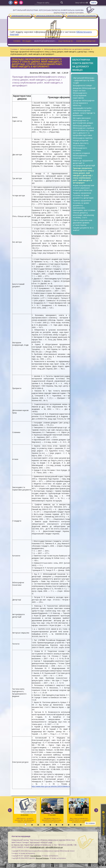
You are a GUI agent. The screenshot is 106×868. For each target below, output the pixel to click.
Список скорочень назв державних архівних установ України (83, 223)
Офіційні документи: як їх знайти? (83, 229)
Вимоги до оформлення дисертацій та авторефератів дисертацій (84, 163)
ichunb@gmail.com (37, 847)
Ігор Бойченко (36, 856)
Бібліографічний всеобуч (31, 49)
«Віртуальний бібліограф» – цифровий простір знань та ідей (84, 80)
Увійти (94, 3)
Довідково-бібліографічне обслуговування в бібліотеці (84, 103)
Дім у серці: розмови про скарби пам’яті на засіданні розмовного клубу (79, 810)
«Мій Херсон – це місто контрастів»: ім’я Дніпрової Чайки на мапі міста (25, 810)
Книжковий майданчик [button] (87, 41)
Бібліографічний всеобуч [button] (45, 41)
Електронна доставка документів (80, 16)
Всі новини (90, 823)
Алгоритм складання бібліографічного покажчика (81, 155)
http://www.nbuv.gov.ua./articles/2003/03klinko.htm (52, 786)
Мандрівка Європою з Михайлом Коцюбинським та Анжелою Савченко (52, 810)
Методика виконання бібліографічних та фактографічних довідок (83, 120)
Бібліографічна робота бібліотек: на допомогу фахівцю (67, 49)
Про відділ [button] (27, 41)
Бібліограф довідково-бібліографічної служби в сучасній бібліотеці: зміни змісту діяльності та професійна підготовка (83, 130)
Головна (14, 49)
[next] (96, 810)
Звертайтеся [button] (81, 3)
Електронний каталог (20, 16)
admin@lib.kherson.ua (54, 847)
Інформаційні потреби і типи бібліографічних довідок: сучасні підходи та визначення (84, 112)
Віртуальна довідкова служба (48, 16)
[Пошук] (62, 2)
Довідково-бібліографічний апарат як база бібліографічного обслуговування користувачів (84, 93)
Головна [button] (17, 41)
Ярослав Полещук (42, 858)
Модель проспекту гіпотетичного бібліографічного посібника (81, 147)
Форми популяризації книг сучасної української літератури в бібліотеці (84, 188)
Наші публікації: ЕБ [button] (66, 41)
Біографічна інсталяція (82, 85)
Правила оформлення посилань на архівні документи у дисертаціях (83, 195)
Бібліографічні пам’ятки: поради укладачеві (83, 139)
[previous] (10, 810)
